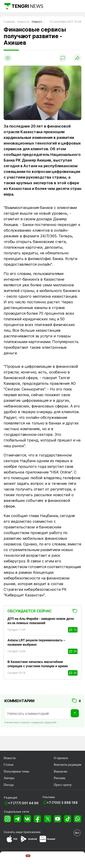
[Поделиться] (77, 58)
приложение (32, 832)
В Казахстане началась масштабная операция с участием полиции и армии (38, 664)
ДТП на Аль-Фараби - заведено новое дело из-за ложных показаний (41, 621)
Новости (10, 758)
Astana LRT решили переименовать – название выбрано (36, 642)
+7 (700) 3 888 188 (62, 803)
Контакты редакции (68, 765)
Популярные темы (16, 771)
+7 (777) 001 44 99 (23, 803)
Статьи (8, 765)
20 (73, 673)
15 (73, 630)
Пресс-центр (63, 785)
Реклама (59, 778)
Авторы (9, 778)
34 (73, 651)
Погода (9, 785)
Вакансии (60, 771)
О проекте (61, 758)
